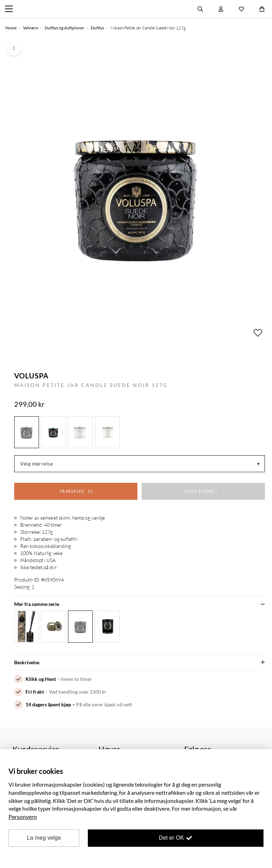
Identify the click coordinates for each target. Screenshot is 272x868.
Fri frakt (35, 692)
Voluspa (31, 376)
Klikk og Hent (41, 679)
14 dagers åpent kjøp (48, 704)
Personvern (23, 817)
